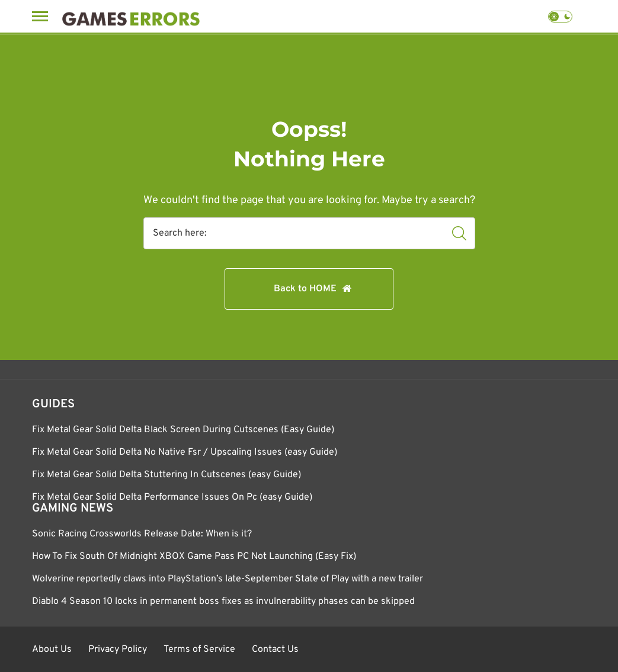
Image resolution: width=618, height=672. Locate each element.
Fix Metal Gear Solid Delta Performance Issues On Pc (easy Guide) (172, 497)
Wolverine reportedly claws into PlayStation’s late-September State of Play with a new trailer (228, 579)
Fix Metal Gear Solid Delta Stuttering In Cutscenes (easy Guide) (166, 475)
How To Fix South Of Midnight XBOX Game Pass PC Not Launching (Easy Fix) (194, 557)
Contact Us (275, 650)
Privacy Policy (118, 650)
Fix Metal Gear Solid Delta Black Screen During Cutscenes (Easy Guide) (183, 430)
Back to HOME (305, 289)
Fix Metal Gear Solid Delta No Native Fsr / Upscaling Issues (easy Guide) (185, 452)
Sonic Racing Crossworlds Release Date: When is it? (142, 534)
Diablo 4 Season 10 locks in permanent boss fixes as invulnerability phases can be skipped (223, 602)
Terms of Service (199, 650)
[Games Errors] (131, 16)
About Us (52, 650)
